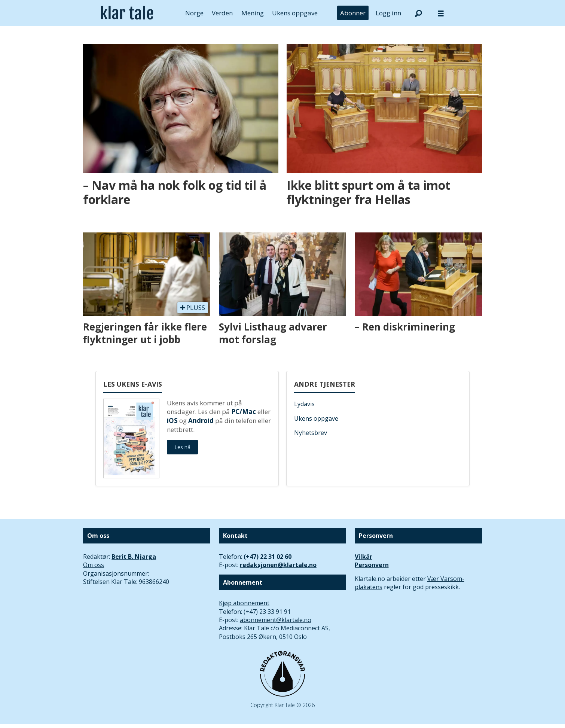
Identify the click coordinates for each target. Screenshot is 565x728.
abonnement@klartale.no (276, 620)
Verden (222, 13)
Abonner (353, 13)
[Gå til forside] (127, 13)
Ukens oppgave (295, 13)
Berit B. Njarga (134, 557)
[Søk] (418, 13)
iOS (172, 421)
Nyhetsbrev (311, 433)
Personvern (372, 565)
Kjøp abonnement (244, 603)
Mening (253, 13)
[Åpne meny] (441, 13)
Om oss (94, 565)
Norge (194, 13)
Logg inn (388, 13)
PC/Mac (244, 412)
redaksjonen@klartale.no (278, 565)
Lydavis (304, 404)
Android (201, 421)
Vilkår (364, 557)
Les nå (182, 447)
